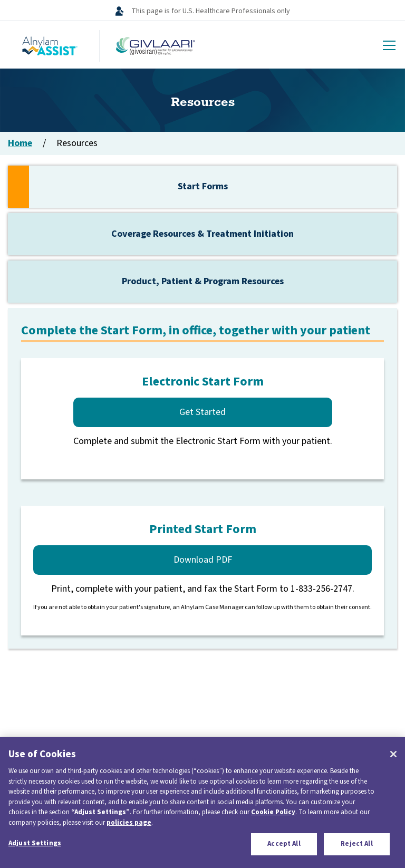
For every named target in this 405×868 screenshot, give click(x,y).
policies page (129, 823)
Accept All (284, 844)
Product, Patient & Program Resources (203, 281)
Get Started (202, 412)
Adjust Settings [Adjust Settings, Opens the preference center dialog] (35, 843)
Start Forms (203, 186)
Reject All (356, 844)
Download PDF (203, 560)
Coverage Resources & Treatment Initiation (202, 234)
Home (20, 143)
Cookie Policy (273, 812)
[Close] (393, 754)
